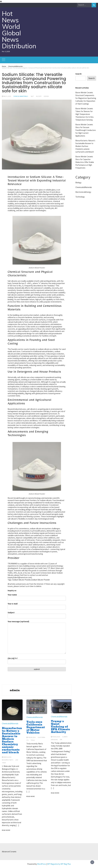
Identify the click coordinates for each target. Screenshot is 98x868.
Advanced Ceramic (9, 852)
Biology (78, 183)
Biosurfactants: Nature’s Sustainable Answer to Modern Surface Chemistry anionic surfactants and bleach (12, 740)
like (17, 760)
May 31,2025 (7, 96)
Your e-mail (37, 605)
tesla (33, 740)
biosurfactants (8, 760)
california (41, 737)
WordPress (42, 864)
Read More (6, 830)
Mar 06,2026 (7, 757)
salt (32, 96)
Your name (37, 596)
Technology (80, 197)
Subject (37, 614)
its (27, 740)
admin (15, 690)
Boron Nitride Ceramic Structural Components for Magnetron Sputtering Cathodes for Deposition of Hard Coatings (86, 98)
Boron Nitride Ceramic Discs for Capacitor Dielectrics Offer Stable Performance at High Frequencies (85, 162)
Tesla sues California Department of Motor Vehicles (36, 727)
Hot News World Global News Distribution (19, 30)
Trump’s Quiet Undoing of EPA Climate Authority (60, 727)
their (4, 763)
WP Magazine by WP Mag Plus (59, 864)
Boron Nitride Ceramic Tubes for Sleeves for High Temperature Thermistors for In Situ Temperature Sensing (84, 114)
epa (61, 740)
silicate (39, 96)
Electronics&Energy (83, 192)
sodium (46, 96)
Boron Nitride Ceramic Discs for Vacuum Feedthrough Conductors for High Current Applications (86, 130)
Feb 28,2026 (32, 737)
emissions (54, 740)
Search (78, 74)
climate (65, 737)
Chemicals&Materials (21, 96)
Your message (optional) (37, 637)
